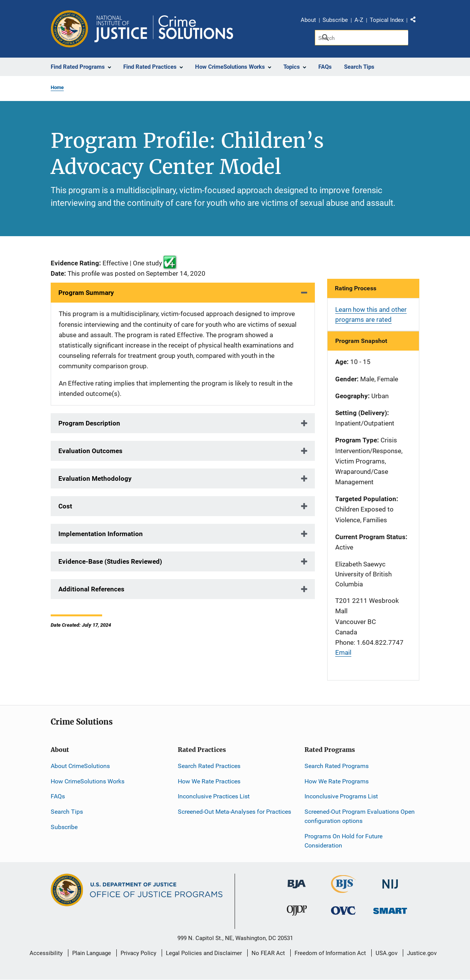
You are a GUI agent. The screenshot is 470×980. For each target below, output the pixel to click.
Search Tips (67, 812)
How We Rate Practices (209, 781)
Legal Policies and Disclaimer (204, 953)
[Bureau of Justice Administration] (297, 880)
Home (57, 87)
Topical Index (387, 20)
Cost (65, 506)
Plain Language (92, 953)
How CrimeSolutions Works (88, 781)
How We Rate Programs (337, 781)
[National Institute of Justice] (390, 881)
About (308, 20)
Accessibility (46, 953)
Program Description (89, 423)
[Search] (362, 38)
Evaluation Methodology (95, 478)
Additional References (91, 589)
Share (416, 21)
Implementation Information (101, 534)
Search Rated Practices (209, 766)
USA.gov (386, 953)
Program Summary (86, 293)
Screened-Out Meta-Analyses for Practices (234, 812)
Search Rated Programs (337, 766)
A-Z (359, 20)
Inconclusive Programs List (341, 796)
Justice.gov (422, 953)
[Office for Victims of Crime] (343, 910)
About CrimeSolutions (80, 766)
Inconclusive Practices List (214, 796)
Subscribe (335, 20)
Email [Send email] (343, 652)
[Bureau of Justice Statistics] (343, 890)
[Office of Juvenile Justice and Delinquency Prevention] (297, 912)
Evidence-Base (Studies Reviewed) (110, 561)
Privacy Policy (138, 953)
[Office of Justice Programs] (70, 29)
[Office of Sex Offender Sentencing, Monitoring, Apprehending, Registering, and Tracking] (390, 909)
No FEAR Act (268, 953)
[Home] (164, 29)
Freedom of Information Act (330, 953)
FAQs (58, 796)
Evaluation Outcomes (90, 451)
